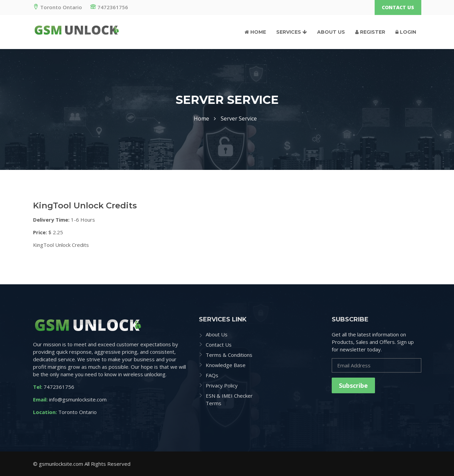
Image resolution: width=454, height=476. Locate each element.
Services (292, 32)
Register (370, 32)
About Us (331, 32)
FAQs (212, 375)
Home (255, 32)
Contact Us (398, 7)
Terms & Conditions (229, 355)
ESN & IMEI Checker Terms (229, 399)
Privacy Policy (222, 385)
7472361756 (109, 7)
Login (406, 32)
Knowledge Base (226, 365)
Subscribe (353, 385)
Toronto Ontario (58, 7)
